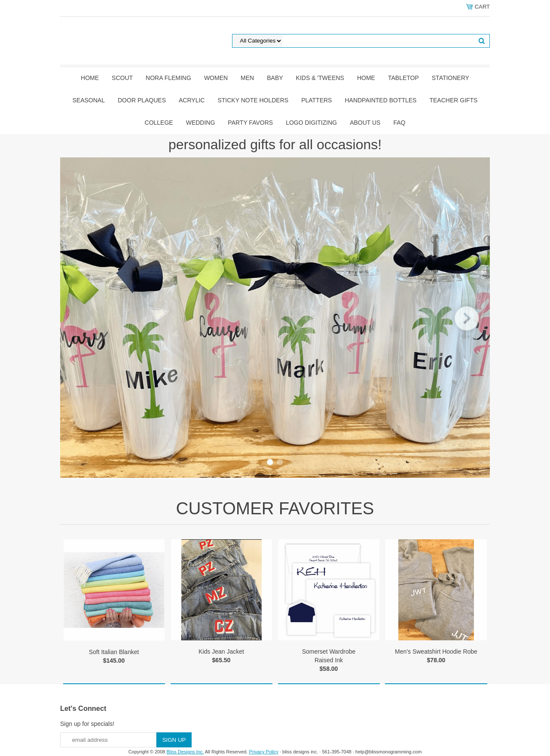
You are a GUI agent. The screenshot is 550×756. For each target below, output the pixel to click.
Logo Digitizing (311, 123)
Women (216, 78)
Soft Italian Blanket (114, 652)
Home (90, 78)
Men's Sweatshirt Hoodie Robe (436, 652)
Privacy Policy (263, 752)
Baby (275, 78)
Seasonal (89, 100)
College (159, 123)
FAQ (399, 123)
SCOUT (122, 78)
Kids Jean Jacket (221, 652)
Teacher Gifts (453, 100)
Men (247, 78)
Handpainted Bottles (380, 100)
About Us (365, 123)
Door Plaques (142, 100)
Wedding (201, 123)
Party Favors (250, 123)
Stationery (451, 78)
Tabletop (403, 78)
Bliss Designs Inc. (185, 752)
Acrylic (192, 100)
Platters (316, 100)
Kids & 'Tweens (320, 78)
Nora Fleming (168, 78)
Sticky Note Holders (253, 100)
